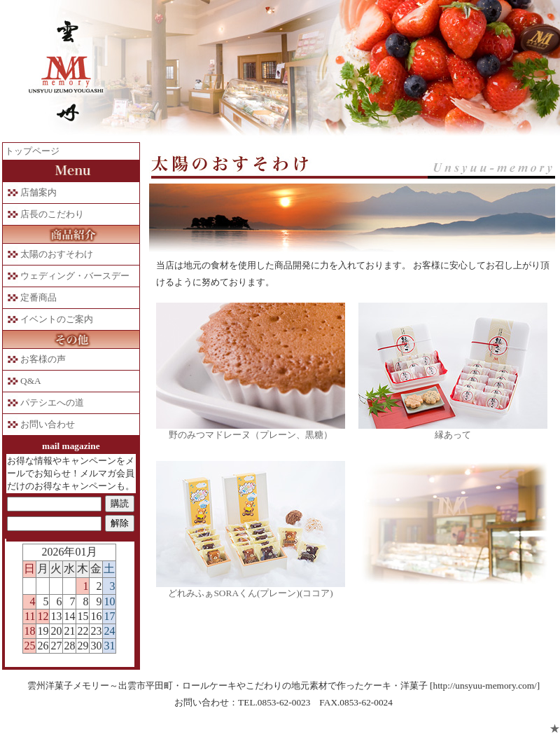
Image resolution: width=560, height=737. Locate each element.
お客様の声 (43, 359)
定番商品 (38, 297)
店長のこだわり (52, 214)
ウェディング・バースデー (75, 276)
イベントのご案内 (57, 319)
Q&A (31, 381)
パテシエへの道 (52, 402)
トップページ (32, 151)
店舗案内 (38, 192)
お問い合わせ (48, 424)
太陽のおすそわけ (57, 254)
